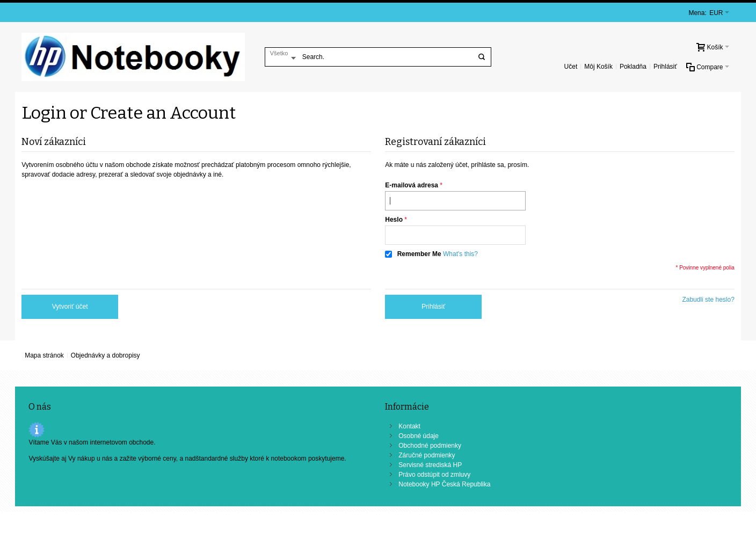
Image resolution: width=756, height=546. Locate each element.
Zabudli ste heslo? (708, 300)
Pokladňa (633, 67)
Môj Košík (598, 67)
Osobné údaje (419, 436)
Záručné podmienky (427, 455)
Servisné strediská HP (430, 465)
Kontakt (409, 426)
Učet (571, 67)
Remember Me (419, 254)
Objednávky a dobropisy (106, 355)
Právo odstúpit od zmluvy (434, 475)
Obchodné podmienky (430, 446)
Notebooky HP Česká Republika (444, 484)
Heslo (394, 220)
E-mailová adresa (412, 185)
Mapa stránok (44, 355)
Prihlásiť (665, 67)
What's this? (460, 254)
